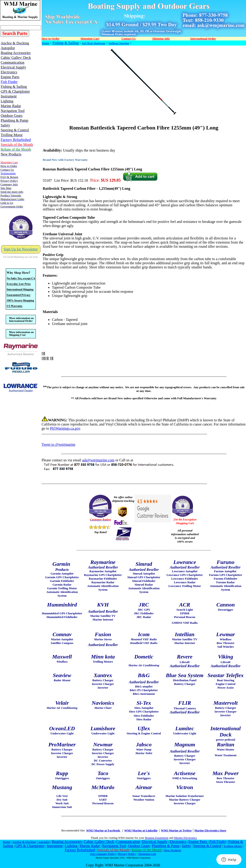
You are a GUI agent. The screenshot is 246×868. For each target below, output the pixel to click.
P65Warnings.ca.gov (65, 428)
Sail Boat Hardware (94, 43)
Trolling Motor (233, 846)
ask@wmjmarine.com (98, 460)
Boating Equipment (157, 838)
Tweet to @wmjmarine (58, 444)
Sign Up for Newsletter (21, 249)
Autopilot (44, 842)
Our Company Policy (103, 854)
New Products (173, 850)
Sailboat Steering (119, 43)
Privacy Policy (127, 854)
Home (46, 43)
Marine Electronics (185, 838)
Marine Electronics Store (210, 830)
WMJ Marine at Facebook (103, 830)
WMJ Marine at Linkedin (141, 830)
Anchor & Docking (24, 842)
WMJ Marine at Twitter (176, 830)
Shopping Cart (147, 854)
